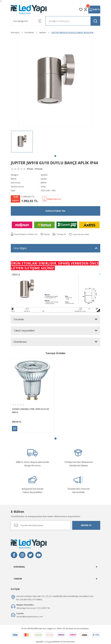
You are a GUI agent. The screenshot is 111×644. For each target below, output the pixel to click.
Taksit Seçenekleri (24, 330)
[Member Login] (86, 10)
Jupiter (44, 179)
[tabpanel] (22, 142)
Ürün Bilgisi (20, 248)
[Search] (73, 21)
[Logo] (29, 10)
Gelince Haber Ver (55, 211)
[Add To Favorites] (79, 234)
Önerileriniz (20, 342)
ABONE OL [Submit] (86, 525)
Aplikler (44, 175)
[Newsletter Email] (41, 525)
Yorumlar (19, 319)
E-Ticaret (49, 642)
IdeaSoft (40, 642)
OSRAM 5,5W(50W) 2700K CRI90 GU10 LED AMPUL (31, 411)
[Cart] (94, 10)
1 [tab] (55, 156)
